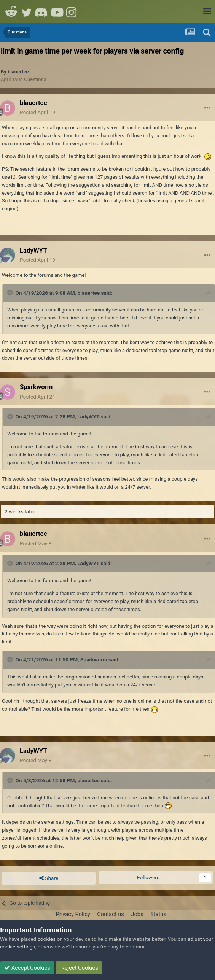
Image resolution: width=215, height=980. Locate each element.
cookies (47, 939)
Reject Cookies (79, 968)
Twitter (27, 11)
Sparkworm (94, 659)
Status (158, 914)
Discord (42, 11)
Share (49, 878)
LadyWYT (88, 416)
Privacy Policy (73, 914)
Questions (35, 79)
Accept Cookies (27, 968)
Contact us (111, 914)
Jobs (137, 914)
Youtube (57, 11)
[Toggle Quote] (11, 292)
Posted (37, 112)
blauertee (18, 72)
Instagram (72, 11)
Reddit (11, 11)
